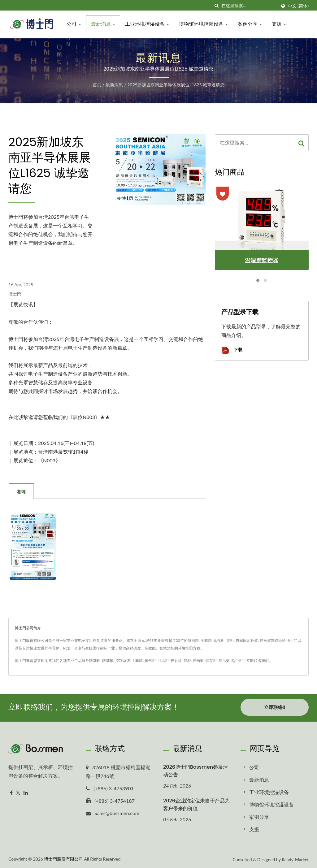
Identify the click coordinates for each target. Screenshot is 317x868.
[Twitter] (18, 792)
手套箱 (137, 661)
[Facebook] (11, 792)
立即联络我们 (258, 661)
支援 (280, 24)
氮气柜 (150, 661)
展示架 (224, 661)
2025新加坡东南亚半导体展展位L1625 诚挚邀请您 (176, 85)
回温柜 (163, 661)
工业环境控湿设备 (147, 24)
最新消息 (103, 24)
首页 (97, 85)
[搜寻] (217, 6)
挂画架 (198, 661)
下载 (232, 350)
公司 (74, 24)
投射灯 (176, 661)
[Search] (249, 6)
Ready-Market (295, 858)
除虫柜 (237, 661)
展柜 (187, 661)
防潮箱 (108, 661)
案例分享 (250, 24)
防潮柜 (95, 661)
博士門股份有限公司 (63, 858)
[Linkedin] (26, 792)
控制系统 (123, 661)
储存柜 (211, 661)
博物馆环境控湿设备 (204, 24)
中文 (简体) (298, 6)
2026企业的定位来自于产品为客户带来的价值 (196, 804)
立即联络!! (275, 707)
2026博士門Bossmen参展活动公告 (195, 770)
